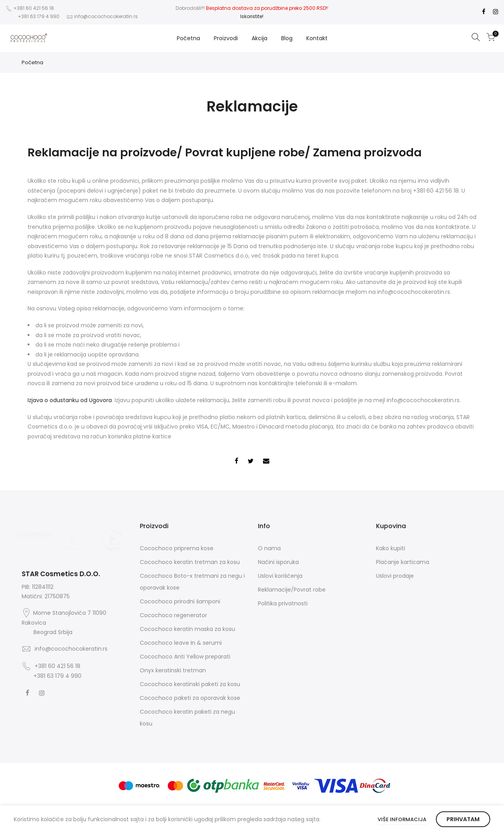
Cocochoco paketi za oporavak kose (190, 698)
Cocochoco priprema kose (177, 548)
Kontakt (317, 38)
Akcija (259, 38)
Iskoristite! (252, 16)
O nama (269, 548)
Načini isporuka (278, 562)
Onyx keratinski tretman (173, 670)
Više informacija (402, 819)
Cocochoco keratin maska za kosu (187, 629)
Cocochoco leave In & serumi (181, 643)
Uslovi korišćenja (280, 576)
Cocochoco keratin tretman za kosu (190, 562)
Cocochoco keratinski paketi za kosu (190, 684)
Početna (188, 38)
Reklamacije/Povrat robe (292, 590)
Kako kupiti (391, 548)
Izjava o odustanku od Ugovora (70, 400)
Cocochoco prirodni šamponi (180, 601)
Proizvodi (226, 38)
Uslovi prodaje (395, 576)
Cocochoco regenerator (173, 615)
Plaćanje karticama (403, 562)
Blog (287, 38)
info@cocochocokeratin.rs (106, 16)
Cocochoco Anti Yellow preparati (185, 657)
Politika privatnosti (283, 603)
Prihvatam (463, 819)
